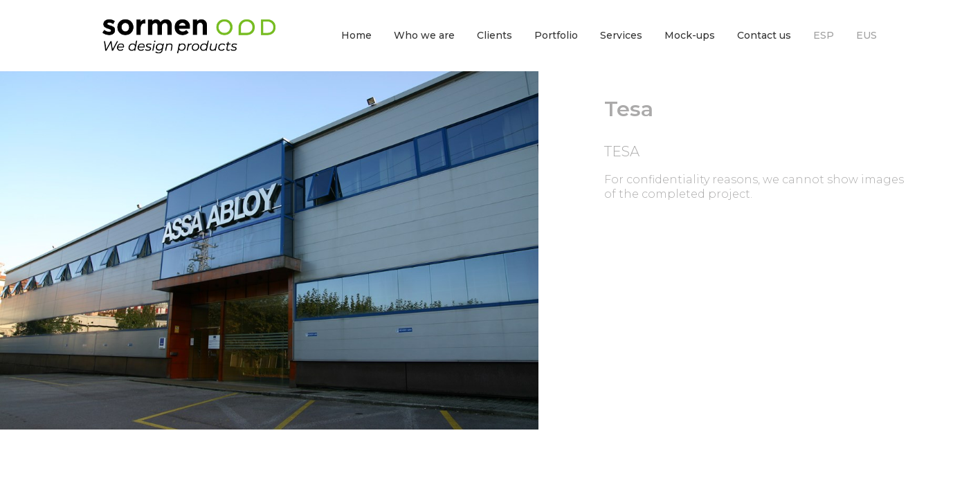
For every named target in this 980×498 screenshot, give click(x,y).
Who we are (424, 35)
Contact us (764, 35)
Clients (494, 35)
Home (356, 35)
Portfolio (556, 35)
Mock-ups (690, 35)
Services (621, 35)
